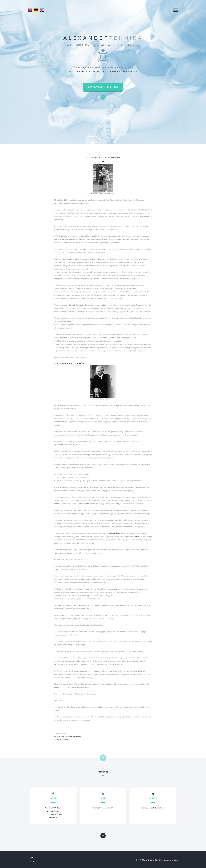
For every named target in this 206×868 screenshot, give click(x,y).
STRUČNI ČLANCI (60, 740)
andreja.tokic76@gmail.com (153, 808)
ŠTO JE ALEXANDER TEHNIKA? (66, 737)
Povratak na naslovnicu (103, 87)
